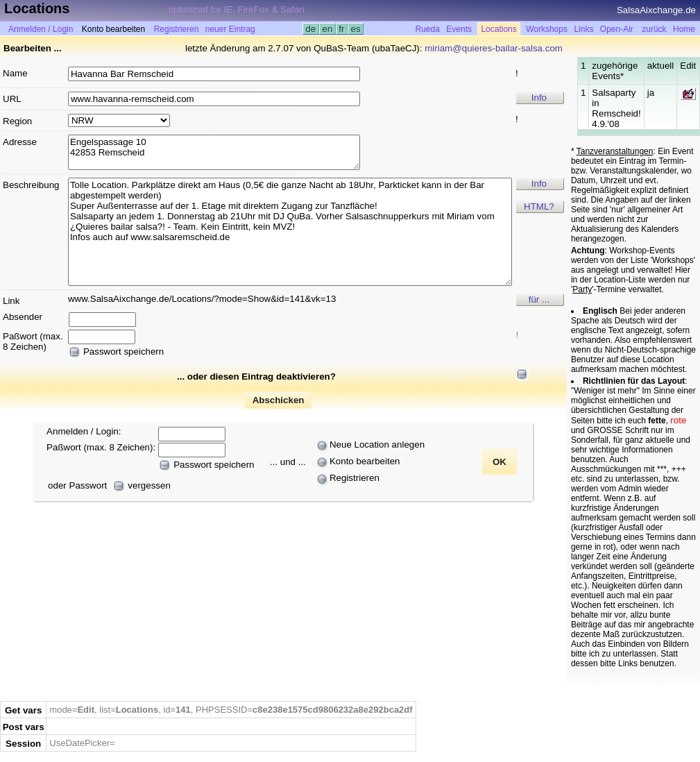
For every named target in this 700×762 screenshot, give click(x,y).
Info (539, 98)
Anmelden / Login (41, 29)
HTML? (539, 206)
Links (583, 29)
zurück (654, 29)
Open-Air (617, 29)
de (311, 29)
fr (342, 29)
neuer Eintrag (230, 29)
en (327, 29)
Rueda (428, 29)
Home (684, 29)
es (356, 29)
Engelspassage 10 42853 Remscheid (214, 152)
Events (459, 29)
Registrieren (177, 29)
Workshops (547, 29)
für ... (539, 299)
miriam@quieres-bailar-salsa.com (494, 48)
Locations (498, 29)
